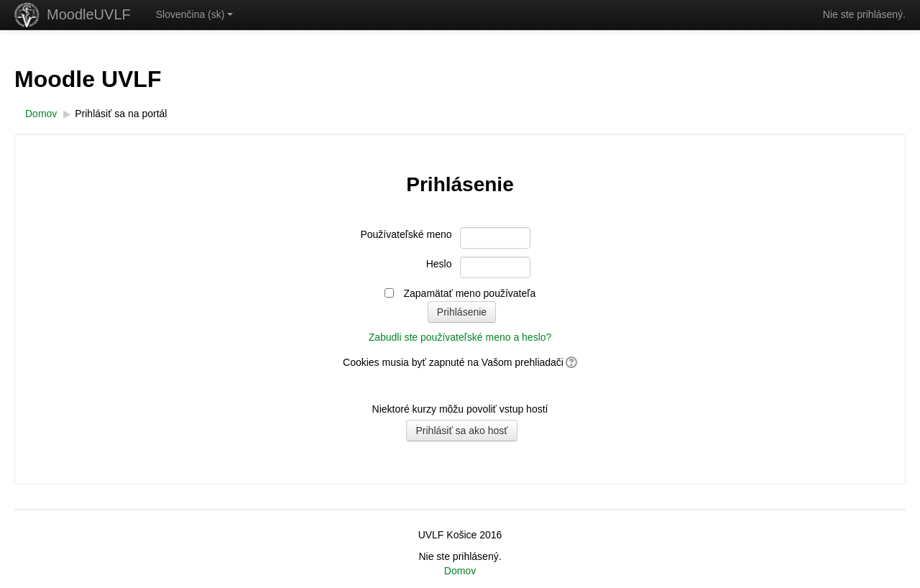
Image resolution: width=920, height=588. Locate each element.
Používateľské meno (406, 234)
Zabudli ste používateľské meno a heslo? (460, 337)
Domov (460, 571)
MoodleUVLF (89, 14)
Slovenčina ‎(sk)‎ (195, 14)
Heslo (439, 264)
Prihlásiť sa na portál (121, 114)
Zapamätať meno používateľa (470, 293)
